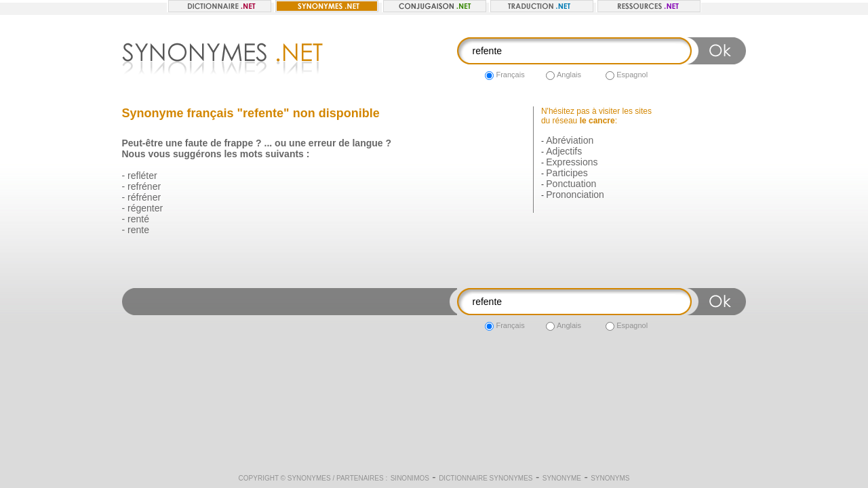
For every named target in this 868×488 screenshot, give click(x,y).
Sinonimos (410, 478)
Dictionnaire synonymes (486, 478)
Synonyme (562, 478)
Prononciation (575, 195)
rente (138, 230)
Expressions (572, 162)
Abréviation (570, 140)
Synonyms (610, 478)
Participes (567, 173)
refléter (142, 176)
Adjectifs (564, 151)
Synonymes (309, 478)
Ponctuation (571, 184)
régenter (145, 208)
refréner (144, 186)
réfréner (144, 197)
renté (138, 219)
